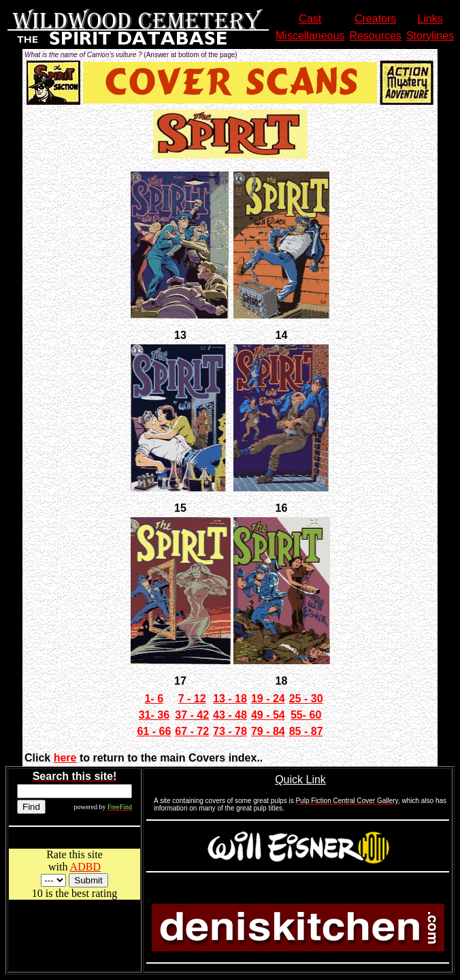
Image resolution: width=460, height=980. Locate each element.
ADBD (85, 867)
